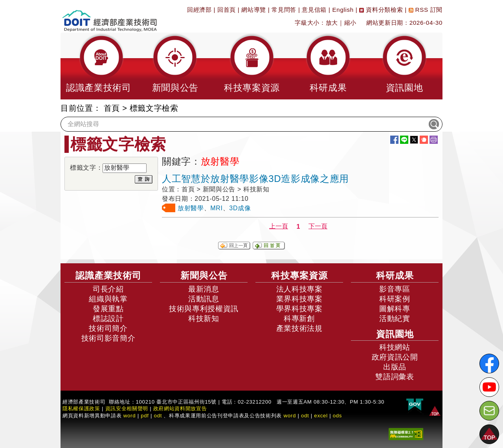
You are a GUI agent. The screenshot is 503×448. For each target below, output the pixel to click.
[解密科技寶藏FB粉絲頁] (489, 364)
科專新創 (299, 319)
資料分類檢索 (381, 10)
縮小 (350, 23)
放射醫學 (191, 208)
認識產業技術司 (108, 275)
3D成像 (240, 208)
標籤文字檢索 (154, 108)
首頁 (112, 108)
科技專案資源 (299, 275)
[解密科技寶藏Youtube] (489, 387)
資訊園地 (395, 334)
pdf (145, 416)
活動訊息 (204, 299)
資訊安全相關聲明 (127, 409)
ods (338, 416)
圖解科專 (395, 309)
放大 (332, 23)
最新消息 (204, 289)
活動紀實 (395, 319)
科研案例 (395, 299)
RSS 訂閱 (426, 10)
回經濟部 (199, 10)
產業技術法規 (299, 328)
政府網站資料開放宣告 (180, 409)
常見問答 (284, 10)
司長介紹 (108, 289)
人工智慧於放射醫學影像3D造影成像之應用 (255, 179)
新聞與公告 (204, 275)
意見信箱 (314, 10)
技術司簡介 (108, 328)
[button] (99, 66)
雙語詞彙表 (395, 377)
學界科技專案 (299, 309)
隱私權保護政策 (81, 409)
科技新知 (204, 319)
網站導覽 (254, 10)
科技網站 (395, 347)
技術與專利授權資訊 (204, 309)
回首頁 (227, 10)
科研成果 (395, 275)
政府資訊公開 (395, 357)
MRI (216, 208)
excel (321, 416)
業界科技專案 (299, 299)
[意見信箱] (489, 411)
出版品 (395, 367)
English (343, 10)
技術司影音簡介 (108, 338)
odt (158, 416)
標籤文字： (86, 168)
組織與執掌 (108, 299)
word (290, 416)
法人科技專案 (299, 289)
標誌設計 (108, 319)
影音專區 (395, 289)
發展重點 (108, 309)
